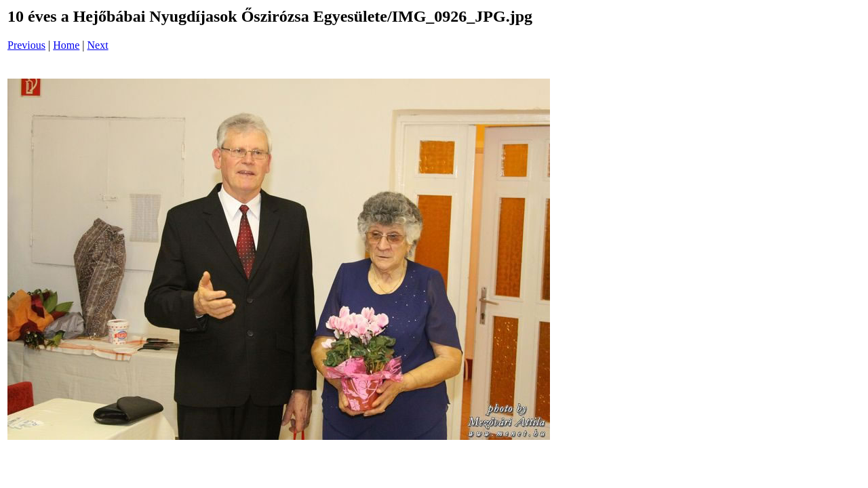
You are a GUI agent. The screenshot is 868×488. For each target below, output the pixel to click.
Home (66, 45)
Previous (26, 45)
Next (98, 45)
